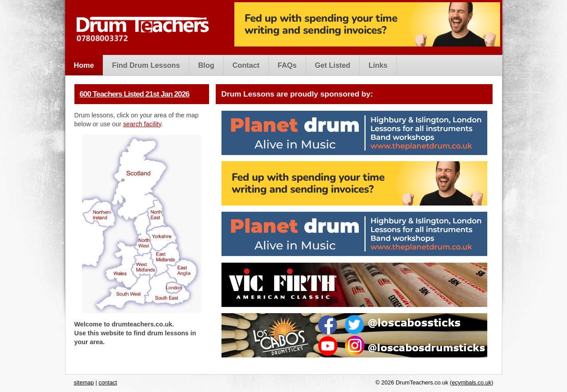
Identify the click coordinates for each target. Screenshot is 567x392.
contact (108, 382)
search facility (142, 124)
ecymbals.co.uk (472, 382)
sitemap (84, 382)
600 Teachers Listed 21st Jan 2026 (135, 94)
